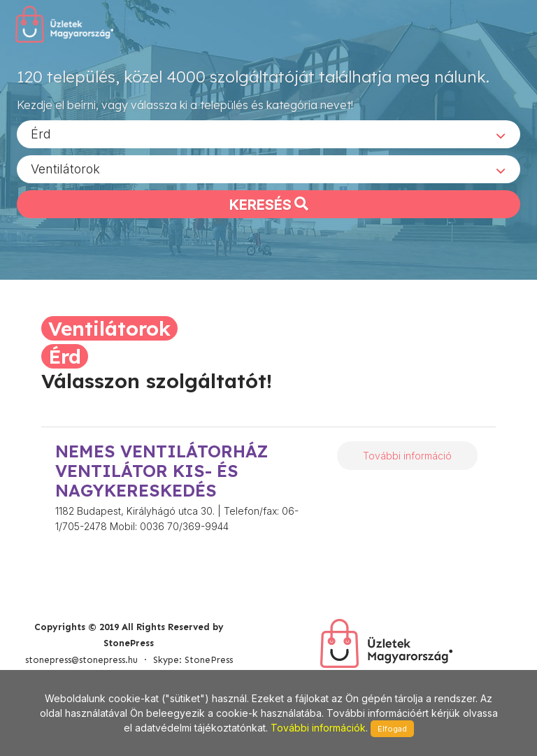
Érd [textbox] (41, 133)
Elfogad (392, 729)
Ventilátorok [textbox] (65, 168)
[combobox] (268, 134)
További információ (407, 456)
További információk (318, 728)
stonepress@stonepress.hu (81, 660)
